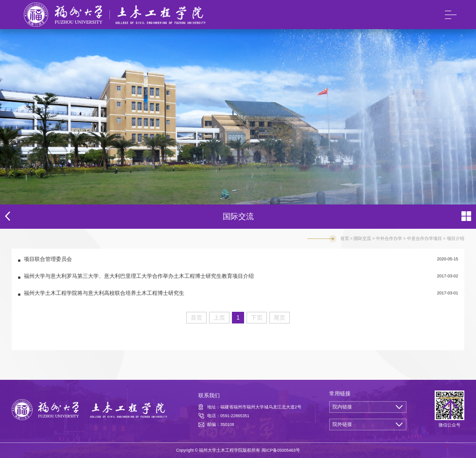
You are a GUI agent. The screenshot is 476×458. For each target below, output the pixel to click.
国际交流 (362, 238)
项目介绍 (456, 238)
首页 (345, 238)
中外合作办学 (389, 238)
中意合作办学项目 (424, 238)
